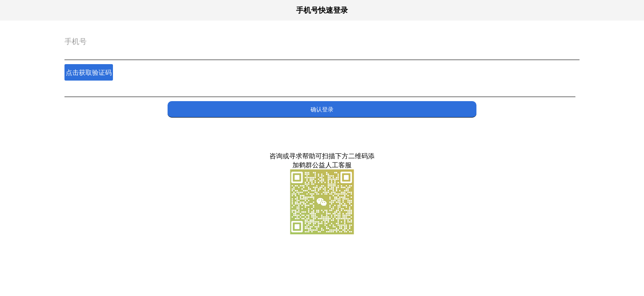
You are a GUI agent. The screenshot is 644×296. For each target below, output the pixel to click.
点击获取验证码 (89, 72)
